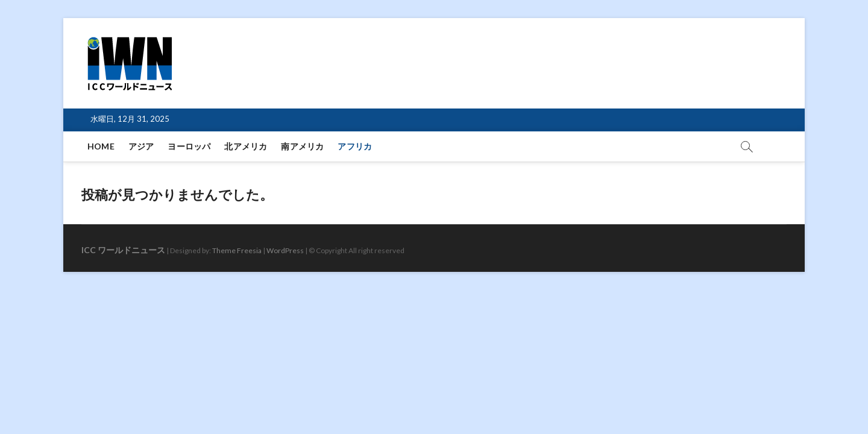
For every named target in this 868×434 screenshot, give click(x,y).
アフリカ (355, 146)
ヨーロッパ (189, 146)
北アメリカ (246, 146)
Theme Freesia (237, 250)
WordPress (285, 250)
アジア (141, 146)
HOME (101, 146)
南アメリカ (302, 146)
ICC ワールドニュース (123, 250)
